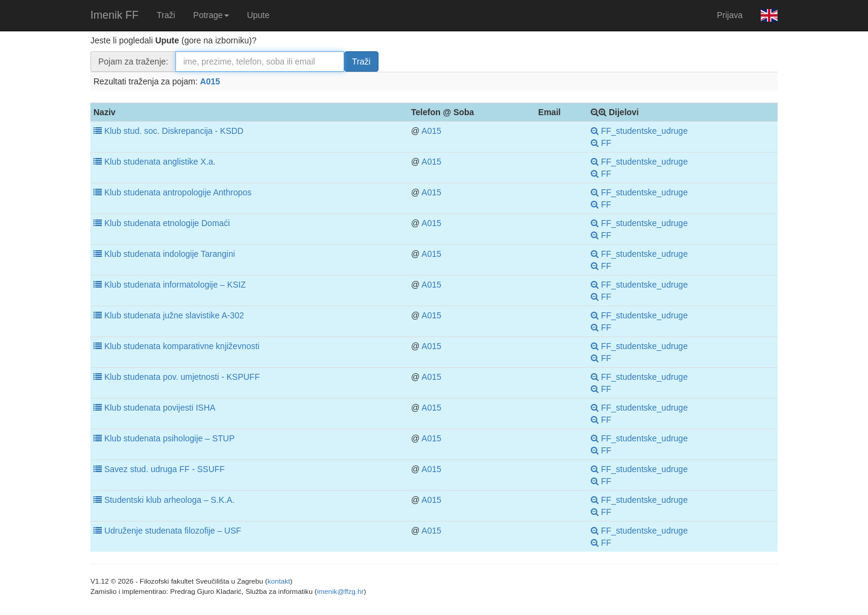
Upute (258, 15)
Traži (166, 15)
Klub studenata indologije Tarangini (170, 254)
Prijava (730, 15)
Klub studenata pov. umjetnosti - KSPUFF (182, 377)
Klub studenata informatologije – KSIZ (175, 285)
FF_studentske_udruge (639, 131)
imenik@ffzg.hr (341, 591)
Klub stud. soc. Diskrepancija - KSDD (174, 131)
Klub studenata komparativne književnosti (182, 346)
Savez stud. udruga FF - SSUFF (165, 469)
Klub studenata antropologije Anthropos (178, 192)
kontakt (279, 581)
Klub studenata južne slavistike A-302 (174, 315)
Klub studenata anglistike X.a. (160, 162)
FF (601, 143)
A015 (210, 81)
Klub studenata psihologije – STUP (169, 438)
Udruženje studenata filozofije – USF (173, 531)
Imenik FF (115, 15)
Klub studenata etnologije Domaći (167, 223)
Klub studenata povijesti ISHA (160, 408)
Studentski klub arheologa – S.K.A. (169, 500)
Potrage (211, 15)
